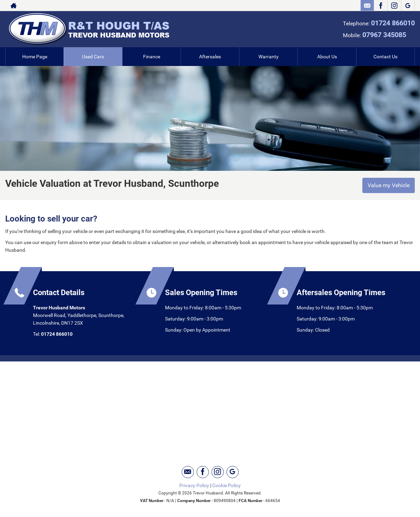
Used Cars (93, 57)
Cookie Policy (227, 485)
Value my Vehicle (389, 185)
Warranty (269, 57)
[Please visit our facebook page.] (381, 6)
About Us (327, 57)
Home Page (35, 57)
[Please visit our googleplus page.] (408, 6)
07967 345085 (384, 35)
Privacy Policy (194, 485)
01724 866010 (393, 23)
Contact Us (385, 57)
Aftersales (210, 57)
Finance (152, 57)
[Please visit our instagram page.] (394, 6)
